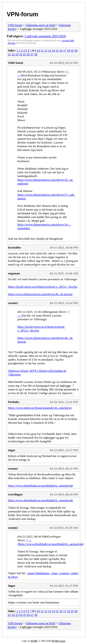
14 (53, 50)
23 (17, 54)
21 (9, 54)
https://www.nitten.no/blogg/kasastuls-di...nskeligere (40, 408)
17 (65, 50)
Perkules (14, 402)
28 (36, 54)
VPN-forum (23, 14)
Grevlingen (15, 494)
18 (68, 50)
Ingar (12, 450)
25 (24, 54)
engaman (14, 273)
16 (61, 50)
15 (57, 50)
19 (72, 50)
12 (46, 50)
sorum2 (13, 303)
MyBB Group (59, 641)
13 (50, 50)
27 (32, 54)
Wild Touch (16, 63)
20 (76, 50)
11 (42, 50)
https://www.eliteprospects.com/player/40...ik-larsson (40, 294)
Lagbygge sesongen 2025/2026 (45, 36)
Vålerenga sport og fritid (40, 25)
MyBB (34, 641)
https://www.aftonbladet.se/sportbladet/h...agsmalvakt (41, 486)
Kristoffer (15, 247)
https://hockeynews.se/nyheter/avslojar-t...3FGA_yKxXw (43, 287)
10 (38, 50)
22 (13, 54)
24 (21, 54)
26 (28, 54)
